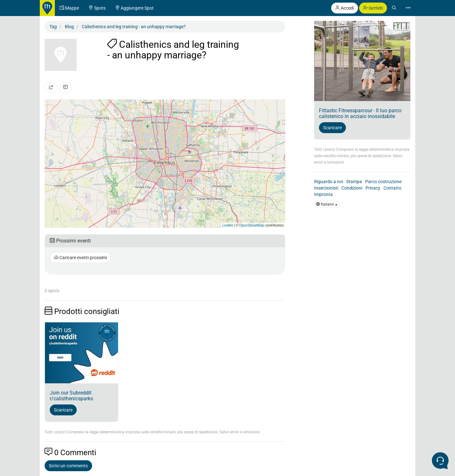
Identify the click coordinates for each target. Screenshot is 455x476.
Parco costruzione (383, 182)
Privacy (373, 188)
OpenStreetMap (252, 225)
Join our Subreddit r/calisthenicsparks (71, 396)
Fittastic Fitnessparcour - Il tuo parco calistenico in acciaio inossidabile (360, 113)
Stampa (354, 182)
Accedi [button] (345, 8)
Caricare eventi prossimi (80, 258)
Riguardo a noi (329, 182)
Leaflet (228, 225)
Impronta (323, 194)
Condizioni (352, 188)
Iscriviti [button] (373, 8)
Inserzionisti (326, 188)
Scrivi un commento (68, 466)
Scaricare (63, 410)
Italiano (327, 204)
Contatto (392, 188)
